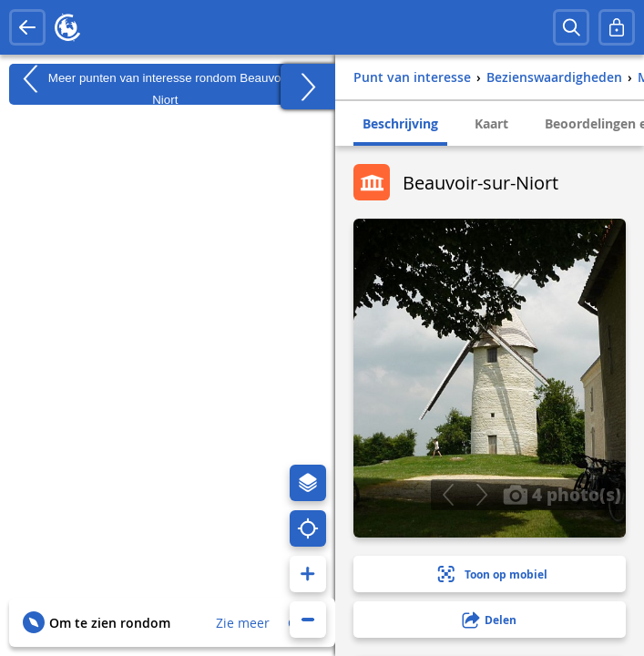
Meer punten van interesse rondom (165, 84)
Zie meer (243, 623)
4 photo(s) (562, 494)
